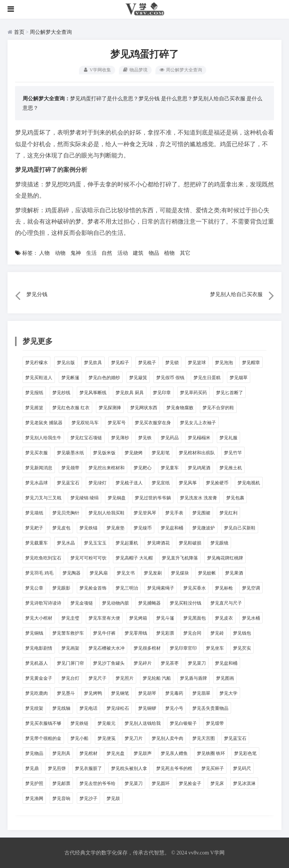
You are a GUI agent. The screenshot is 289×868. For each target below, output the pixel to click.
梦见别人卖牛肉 (167, 738)
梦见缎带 (215, 723)
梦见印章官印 (183, 648)
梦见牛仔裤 (104, 633)
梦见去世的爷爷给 (97, 783)
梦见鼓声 (143, 753)
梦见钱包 (242, 633)
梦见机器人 (37, 663)
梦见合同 (192, 633)
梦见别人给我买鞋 (106, 513)
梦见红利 (228, 513)
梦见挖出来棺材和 (106, 468)
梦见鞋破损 (190, 543)
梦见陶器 (71, 573)
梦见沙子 (88, 798)
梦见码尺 (242, 768)
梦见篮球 (197, 363)
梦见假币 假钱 (170, 378)
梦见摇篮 (34, 408)
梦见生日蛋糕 (207, 378)
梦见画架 (70, 648)
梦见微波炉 (204, 528)
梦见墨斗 (66, 693)
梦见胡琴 (147, 693)
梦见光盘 (116, 753)
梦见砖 (217, 633)
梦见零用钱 (136, 633)
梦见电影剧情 (39, 648)
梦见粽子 (120, 363)
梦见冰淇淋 (244, 783)
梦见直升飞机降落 (180, 558)
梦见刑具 (61, 753)
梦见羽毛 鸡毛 (39, 573)
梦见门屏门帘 (70, 663)
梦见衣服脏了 (88, 768)
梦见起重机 (127, 543)
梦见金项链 (82, 603)
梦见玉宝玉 (95, 543)
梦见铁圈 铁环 (211, 753)
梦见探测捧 (110, 408)
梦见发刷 (153, 573)
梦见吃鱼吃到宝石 (43, 558)
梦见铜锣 (147, 708)
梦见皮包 (61, 528)
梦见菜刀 (197, 663)
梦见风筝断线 (93, 393)
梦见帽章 (251, 363)
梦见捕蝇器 (149, 603)
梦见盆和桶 (172, 528)
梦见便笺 (106, 738)
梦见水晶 (66, 543)
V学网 (217, 853)
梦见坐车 (215, 648)
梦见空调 (251, 588)
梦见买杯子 (213, 768)
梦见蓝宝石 (68, 483)
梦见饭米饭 (104, 453)
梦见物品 (34, 753)
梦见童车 (170, 468)
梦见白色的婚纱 (104, 378)
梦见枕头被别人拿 (129, 768)
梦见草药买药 (193, 393)
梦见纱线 (61, 393)
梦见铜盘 (117, 498)
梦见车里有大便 (104, 618)
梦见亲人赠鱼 (174, 753)
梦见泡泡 (224, 363)
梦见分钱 (149, 99)
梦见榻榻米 (199, 438)
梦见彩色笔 (245, 753)
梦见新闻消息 (39, 468)
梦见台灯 (70, 678)
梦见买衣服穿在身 (153, 423)
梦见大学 (228, 693)
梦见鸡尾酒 (199, 468)
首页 (19, 32)
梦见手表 (174, 513)
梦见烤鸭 (93, 693)
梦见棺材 (88, 753)
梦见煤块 (180, 573)
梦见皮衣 (224, 618)
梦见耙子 (34, 528)
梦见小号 (174, 708)
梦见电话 (88, 708)
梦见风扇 (99, 573)
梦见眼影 (61, 588)
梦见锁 (172, 363)
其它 (185, 253)
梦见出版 (66, 363)
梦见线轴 (61, 708)
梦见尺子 (97, 678)
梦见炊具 (93, 363)
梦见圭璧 (70, 618)
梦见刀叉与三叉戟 (43, 498)
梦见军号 (117, 423)
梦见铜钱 (34, 633)
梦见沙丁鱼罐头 (109, 663)
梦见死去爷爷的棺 (174, 768)
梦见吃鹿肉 (37, 693)
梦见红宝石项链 (86, 438)
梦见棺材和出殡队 (197, 453)
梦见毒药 (174, 693)
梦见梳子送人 (129, 483)
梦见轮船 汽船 (157, 678)
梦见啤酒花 (158, 543)
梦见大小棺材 (39, 618)
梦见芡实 (242, 648)
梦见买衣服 (37, 453)
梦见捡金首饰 (93, 588)
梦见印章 (162, 393)
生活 (91, 253)
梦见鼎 (32, 768)
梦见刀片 (134, 738)
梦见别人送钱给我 (143, 723)
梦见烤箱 (138, 618)
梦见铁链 (79, 723)
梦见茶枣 (170, 663)
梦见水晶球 (37, 483)
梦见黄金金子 (39, 678)
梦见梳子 (147, 363)
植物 (169, 253)
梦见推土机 (231, 468)
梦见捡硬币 (217, 483)
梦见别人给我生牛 (43, 438)
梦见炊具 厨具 (130, 393)
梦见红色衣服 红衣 (71, 408)
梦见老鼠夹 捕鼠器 (44, 423)
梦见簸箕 (138, 378)
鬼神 (76, 253)
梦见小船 (79, 738)
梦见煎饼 (57, 768)
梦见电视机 (249, 483)
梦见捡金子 (190, 783)
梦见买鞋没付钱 (186, 603)
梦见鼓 (113, 798)
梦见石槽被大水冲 (106, 648)
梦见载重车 (37, 543)
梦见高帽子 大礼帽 (134, 558)
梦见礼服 (228, 438)
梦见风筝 (188, 483)
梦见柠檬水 (37, 363)
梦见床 (217, 783)
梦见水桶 (251, 618)
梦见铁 (145, 438)
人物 (44, 253)
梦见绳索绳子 (161, 588)
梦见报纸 (34, 393)
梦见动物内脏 (116, 603)
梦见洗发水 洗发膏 (198, 498)
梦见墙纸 (34, 513)
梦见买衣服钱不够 (43, 723)
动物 (60, 253)
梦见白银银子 (183, 723)
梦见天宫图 (204, 738)
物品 (154, 253)
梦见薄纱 (120, 438)
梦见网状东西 (144, 408)
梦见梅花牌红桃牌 (225, 558)
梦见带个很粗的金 (43, 738)
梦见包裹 (235, 498)
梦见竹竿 (233, 453)
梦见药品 (170, 438)
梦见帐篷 (70, 378)
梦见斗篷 (165, 618)
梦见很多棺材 (147, 648)
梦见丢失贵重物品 (210, 708)
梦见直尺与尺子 (226, 603)
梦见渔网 (34, 798)
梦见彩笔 (161, 453)
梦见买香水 (195, 588)
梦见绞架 (34, 708)
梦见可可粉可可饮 (88, 558)
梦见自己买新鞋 (240, 528)
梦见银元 (106, 723)
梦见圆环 (161, 783)
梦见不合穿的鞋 (218, 408)
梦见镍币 (143, 528)
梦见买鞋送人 (39, 378)
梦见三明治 (127, 588)
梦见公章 (34, 588)
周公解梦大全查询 (51, 32)
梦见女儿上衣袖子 (198, 423)
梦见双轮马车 (85, 423)
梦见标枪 (224, 588)
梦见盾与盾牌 (193, 678)
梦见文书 (126, 573)
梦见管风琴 (145, 513)
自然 (107, 253)
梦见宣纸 (161, 483)
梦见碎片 (143, 663)
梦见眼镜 (219, 543)
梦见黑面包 (195, 618)
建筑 (138, 253)
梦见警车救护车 (68, 633)
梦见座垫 (116, 528)
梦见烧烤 (134, 453)
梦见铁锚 (88, 528)
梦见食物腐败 (180, 408)
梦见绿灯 (97, 483)
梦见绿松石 (118, 708)
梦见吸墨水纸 (70, 453)
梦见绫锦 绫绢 (84, 498)
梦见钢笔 (120, 693)
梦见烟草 (239, 378)
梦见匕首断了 (230, 393)
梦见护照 (34, 783)
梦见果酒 (234, 573)
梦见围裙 (201, 513)
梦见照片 (125, 678)
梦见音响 (61, 798)
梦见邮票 (61, 783)
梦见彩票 (165, 633)
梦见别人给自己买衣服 (219, 99)
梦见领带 (70, 468)
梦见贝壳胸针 (66, 513)
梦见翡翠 (201, 693)
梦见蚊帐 (207, 573)
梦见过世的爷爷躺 (153, 498)
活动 (123, 253)
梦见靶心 (143, 468)
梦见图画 (225, 678)
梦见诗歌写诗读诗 (43, 603)
